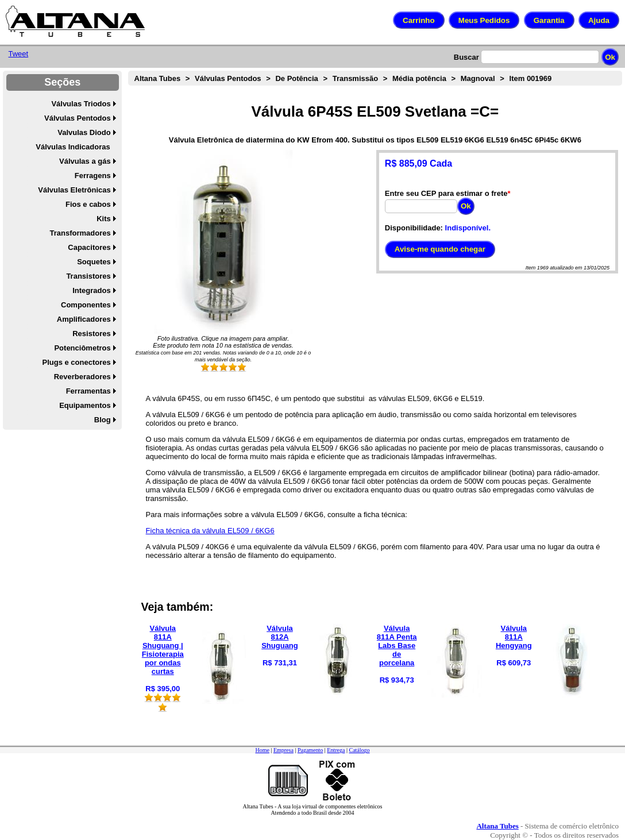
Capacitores (89, 247)
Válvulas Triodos (81, 104)
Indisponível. (468, 228)
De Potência (296, 78)
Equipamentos (85, 405)
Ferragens (93, 176)
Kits (104, 219)
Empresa (283, 750)
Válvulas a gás (85, 161)
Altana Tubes (158, 78)
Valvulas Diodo (84, 132)
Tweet (19, 54)
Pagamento (310, 750)
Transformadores (80, 233)
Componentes (86, 305)
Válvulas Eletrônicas (74, 190)
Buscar (466, 57)
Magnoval (478, 78)
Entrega (336, 750)
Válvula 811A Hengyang (514, 637)
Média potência (419, 78)
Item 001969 (531, 78)
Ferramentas (88, 391)
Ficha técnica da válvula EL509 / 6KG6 (210, 531)
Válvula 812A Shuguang (280, 637)
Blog (103, 420)
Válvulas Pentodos (78, 118)
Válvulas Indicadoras (73, 147)
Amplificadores (84, 319)
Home (262, 750)
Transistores (88, 276)
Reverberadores (82, 377)
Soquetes (94, 262)
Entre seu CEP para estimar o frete (446, 193)
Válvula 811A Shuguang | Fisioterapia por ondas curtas (163, 650)
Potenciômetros (82, 348)
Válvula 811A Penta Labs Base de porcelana (397, 646)
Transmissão (356, 78)
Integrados (91, 290)
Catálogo (359, 750)
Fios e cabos (88, 204)
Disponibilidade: (414, 228)
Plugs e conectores (76, 362)
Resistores (91, 334)
